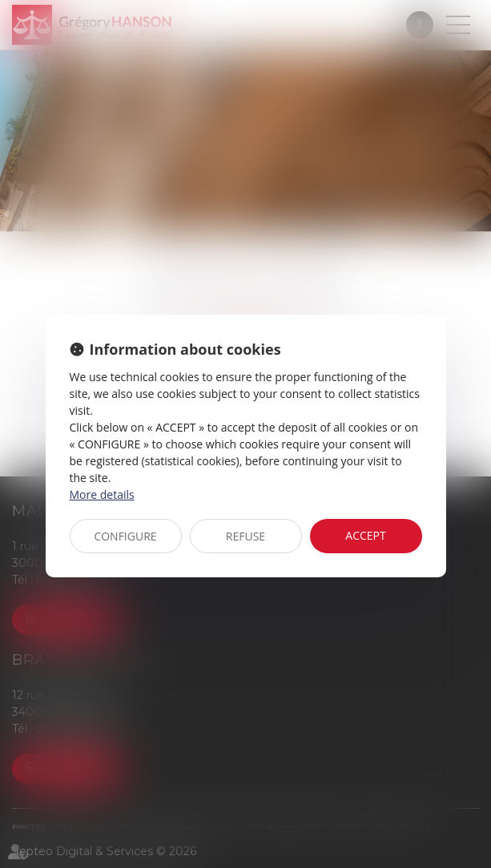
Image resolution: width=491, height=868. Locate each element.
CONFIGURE (125, 536)
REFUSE (245, 536)
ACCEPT (365, 535)
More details (102, 494)
